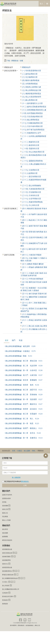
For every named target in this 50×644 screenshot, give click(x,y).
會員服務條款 (30, 625)
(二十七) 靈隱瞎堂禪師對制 (32, 161)
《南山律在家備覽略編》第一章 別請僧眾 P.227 (23, 399)
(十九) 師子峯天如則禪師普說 (33, 130)
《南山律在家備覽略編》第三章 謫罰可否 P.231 (23, 390)
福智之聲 (5, 509)
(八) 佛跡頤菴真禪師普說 (31, 94)
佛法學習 (5, 529)
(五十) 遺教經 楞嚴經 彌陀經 (32, 264)
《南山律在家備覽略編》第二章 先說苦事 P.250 (23, 366)
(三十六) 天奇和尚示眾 (30, 195)
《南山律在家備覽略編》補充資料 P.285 (20, 346)
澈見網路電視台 (7, 571)
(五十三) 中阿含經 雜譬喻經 (32, 279)
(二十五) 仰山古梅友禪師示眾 (33, 152)
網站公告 (37, 625)
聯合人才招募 (6, 520)
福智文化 (5, 564)
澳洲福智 (5, 604)
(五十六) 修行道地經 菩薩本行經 (34, 294)
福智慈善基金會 (7, 567)
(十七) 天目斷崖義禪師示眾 (32, 123)
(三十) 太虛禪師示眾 (29, 173)
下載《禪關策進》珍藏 (15, 61)
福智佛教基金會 (7, 549)
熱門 (14, 340)
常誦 (21, 340)
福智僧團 (5, 506)
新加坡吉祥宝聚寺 (8, 596)
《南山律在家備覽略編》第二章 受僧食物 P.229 (23, 395)
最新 (7, 340)
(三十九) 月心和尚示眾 (30, 205)
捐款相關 (5, 533)
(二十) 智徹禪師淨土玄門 (31, 133)
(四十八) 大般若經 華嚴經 (31, 255)
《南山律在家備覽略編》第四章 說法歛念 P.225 (23, 409)
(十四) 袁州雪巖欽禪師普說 (32, 113)
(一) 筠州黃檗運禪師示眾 (31, 71)
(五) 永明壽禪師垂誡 (29, 84)
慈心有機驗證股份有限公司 (11, 589)
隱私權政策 (25, 481)
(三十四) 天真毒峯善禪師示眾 (33, 189)
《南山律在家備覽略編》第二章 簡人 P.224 (21, 419)
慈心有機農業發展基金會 (10, 578)
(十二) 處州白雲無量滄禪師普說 (34, 107)
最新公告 (5, 513)
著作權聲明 (13, 625)
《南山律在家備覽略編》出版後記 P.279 (20, 351)
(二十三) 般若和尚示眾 (30, 145)
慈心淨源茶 (6, 586)
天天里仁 (5, 582)
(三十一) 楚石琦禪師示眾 (31, 177)
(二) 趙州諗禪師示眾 (29, 74)
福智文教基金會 (7, 553)
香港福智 (5, 600)
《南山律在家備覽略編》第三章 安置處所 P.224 (23, 414)
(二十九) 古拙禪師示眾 (30, 170)
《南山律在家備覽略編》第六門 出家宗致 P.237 (23, 375)
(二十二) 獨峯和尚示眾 (30, 142)
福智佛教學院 (6, 560)
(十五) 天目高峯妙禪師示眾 (32, 117)
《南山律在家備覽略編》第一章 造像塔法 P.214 (23, 438)
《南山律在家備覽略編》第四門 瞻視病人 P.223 (23, 428)
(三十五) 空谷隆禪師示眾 (31, 192)
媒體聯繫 (5, 537)
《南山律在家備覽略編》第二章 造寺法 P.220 (22, 433)
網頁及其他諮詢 (7, 540)
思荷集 (4, 502)
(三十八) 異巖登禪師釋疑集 (32, 202)
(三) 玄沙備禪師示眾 (29, 77)
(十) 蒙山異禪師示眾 (29, 100)
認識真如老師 (6, 498)
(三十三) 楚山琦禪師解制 (31, 186)
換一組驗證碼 (16, 477)
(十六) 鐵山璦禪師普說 (30, 120)
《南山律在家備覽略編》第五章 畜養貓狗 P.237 (23, 380)
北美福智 (5, 593)
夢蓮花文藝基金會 (8, 575)
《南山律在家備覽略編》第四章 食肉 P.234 (21, 385)
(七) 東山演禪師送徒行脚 (31, 90)
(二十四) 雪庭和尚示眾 (30, 149)
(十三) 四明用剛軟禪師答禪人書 (34, 110)
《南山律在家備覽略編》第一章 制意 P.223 (21, 423)
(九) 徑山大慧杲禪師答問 (31, 97)
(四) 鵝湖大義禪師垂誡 (30, 80)
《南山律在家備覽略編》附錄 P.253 (18, 356)
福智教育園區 (6, 557)
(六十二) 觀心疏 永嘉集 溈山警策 (34, 326)
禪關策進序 (26, 67)
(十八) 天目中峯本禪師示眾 (32, 126)
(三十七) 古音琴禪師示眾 (31, 199)
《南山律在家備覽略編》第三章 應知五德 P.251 (23, 361)
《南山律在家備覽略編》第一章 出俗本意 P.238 (23, 370)
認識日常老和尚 (7, 495)
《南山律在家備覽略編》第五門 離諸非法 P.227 (23, 404)
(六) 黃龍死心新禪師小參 (31, 87)
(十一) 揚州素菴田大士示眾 (32, 103)
